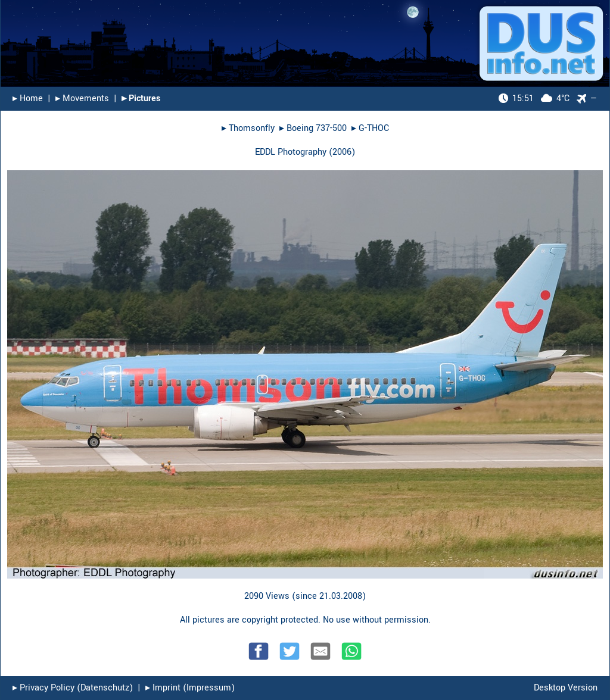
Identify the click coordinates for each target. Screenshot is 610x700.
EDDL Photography (291, 152)
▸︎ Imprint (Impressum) (190, 688)
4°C (534, 99)
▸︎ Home (28, 99)
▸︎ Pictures (141, 99)
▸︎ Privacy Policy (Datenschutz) (73, 688)
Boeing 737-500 (317, 128)
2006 (342, 152)
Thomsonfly (252, 128)
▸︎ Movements (82, 99)
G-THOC (374, 128)
